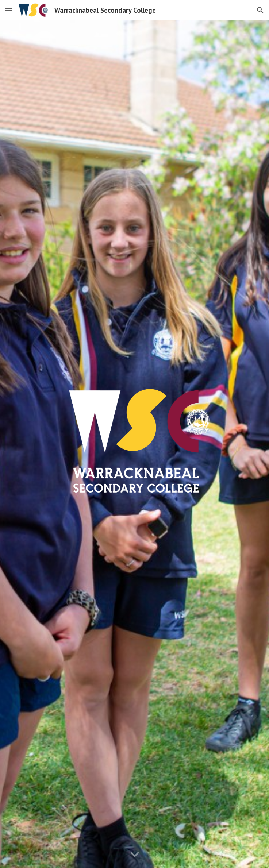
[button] (9, 10)
